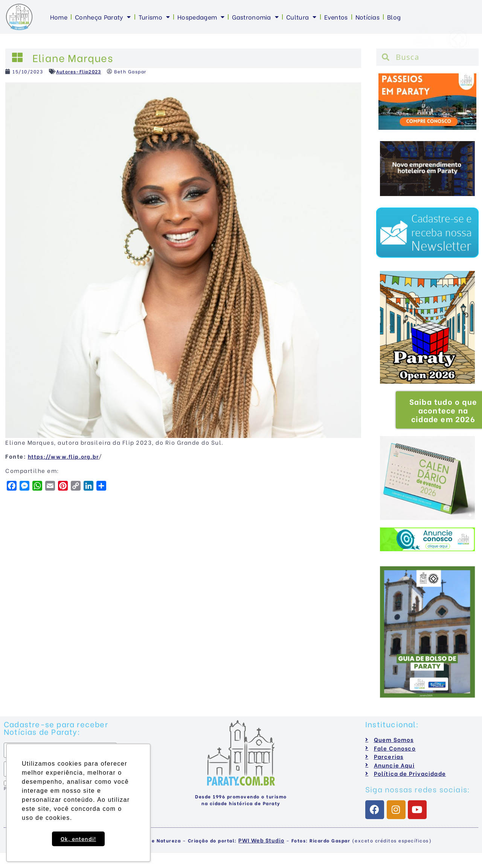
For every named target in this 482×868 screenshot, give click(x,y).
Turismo (154, 17)
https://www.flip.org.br (63, 456)
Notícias (368, 17)
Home (59, 17)
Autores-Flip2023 (79, 71)
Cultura (301, 17)
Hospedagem (201, 17)
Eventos (336, 17)
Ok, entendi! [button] (78, 838)
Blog (394, 17)
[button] (389, 327)
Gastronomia (255, 17)
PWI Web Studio (261, 840)
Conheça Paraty (103, 17)
